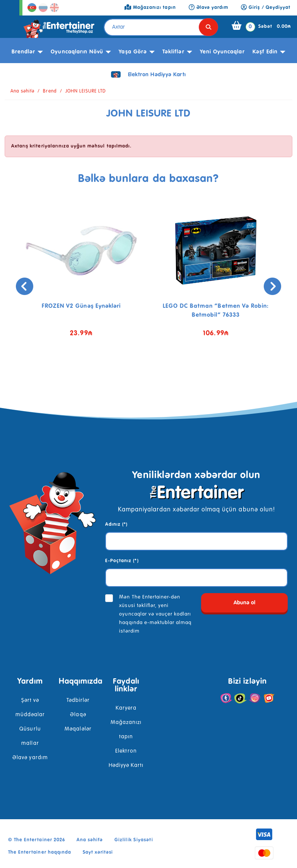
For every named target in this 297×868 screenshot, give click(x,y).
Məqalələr (78, 729)
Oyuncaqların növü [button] (77, 52)
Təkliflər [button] (173, 52)
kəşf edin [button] (265, 52)
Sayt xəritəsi (98, 853)
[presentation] (25, 286)
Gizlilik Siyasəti (134, 840)
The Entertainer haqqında (40, 853)
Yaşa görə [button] (133, 52)
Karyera (126, 708)
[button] (137, 374)
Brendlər (23, 52)
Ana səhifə (22, 91)
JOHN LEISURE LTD (86, 91)
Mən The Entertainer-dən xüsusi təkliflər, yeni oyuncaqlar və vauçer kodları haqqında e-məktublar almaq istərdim (155, 614)
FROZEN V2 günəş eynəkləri (81, 306)
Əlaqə (78, 715)
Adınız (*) (116, 525)
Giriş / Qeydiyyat (266, 8)
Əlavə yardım (30, 758)
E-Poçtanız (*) (122, 561)
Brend (50, 91)
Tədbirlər (78, 700)
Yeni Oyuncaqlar (222, 52)
